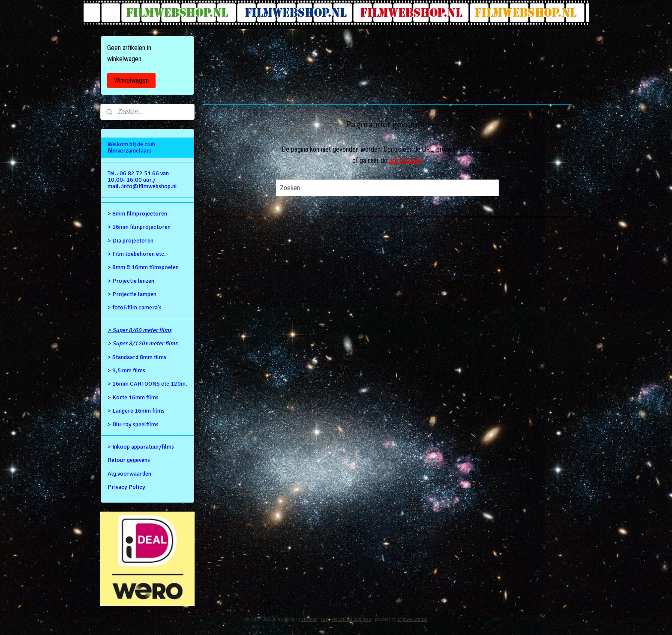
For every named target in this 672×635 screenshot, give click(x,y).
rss (324, 619)
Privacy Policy (126, 487)
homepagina (405, 160)
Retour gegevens (129, 460)
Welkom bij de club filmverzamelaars (131, 147)
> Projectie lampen (132, 294)
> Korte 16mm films (133, 397)
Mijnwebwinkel (412, 619)
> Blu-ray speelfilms (133, 424)
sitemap (309, 619)
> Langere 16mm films (136, 411)
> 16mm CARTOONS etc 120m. (147, 384)
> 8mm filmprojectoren (137, 214)
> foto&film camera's (135, 307)
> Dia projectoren (130, 241)
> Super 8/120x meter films (142, 343)
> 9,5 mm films (126, 370)
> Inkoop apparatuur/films (141, 447)
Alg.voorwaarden (129, 474)
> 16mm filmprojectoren (139, 227)
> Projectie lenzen (131, 281)
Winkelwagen (131, 80)
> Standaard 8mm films (137, 357)
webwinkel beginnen (351, 619)
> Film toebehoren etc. (137, 254)
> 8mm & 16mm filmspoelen (143, 267)
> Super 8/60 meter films (139, 330)
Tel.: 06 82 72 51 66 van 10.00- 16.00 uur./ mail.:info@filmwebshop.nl (142, 180)
